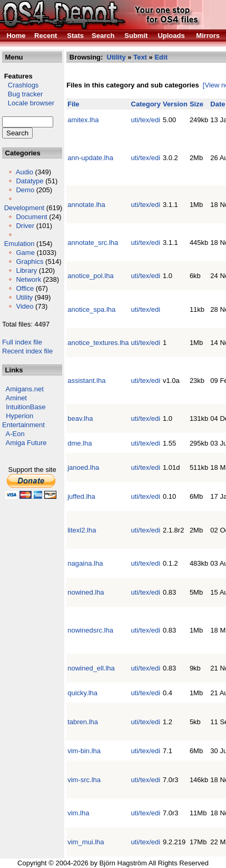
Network (28, 279)
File (73, 104)
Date (218, 104)
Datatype (30, 181)
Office (25, 288)
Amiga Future (26, 443)
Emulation (19, 244)
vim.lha (78, 813)
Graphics (30, 262)
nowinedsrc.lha (90, 630)
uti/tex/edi (146, 120)
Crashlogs (20, 85)
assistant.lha (86, 381)
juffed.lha (81, 496)
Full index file (22, 342)
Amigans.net (25, 389)
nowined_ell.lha (91, 668)
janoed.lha (83, 467)
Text (140, 57)
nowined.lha (86, 592)
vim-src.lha (84, 780)
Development (24, 208)
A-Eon (15, 434)
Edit (161, 57)
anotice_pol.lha (90, 276)
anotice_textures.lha (98, 343)
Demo (25, 190)
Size (196, 104)
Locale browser (28, 103)
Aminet (16, 398)
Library (26, 270)
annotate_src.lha (93, 243)
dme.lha (80, 443)
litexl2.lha (82, 530)
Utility (24, 297)
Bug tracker (22, 94)
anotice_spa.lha (91, 309)
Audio (24, 172)
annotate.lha (86, 205)
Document (31, 217)
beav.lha (80, 418)
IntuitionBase (26, 407)
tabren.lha (83, 722)
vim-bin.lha (84, 751)
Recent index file (27, 351)
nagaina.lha (85, 563)
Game (25, 253)
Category (146, 104)
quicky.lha (82, 693)
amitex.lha (83, 120)
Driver (25, 226)
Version (175, 104)
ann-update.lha (90, 158)
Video (24, 306)
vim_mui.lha (86, 842)
